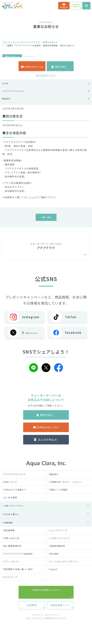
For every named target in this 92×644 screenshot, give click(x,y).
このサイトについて (60, 547)
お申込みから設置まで (15, 498)
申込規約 (54, 562)
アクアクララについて (15, 483)
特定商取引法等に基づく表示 (18, 578)
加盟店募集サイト (60, 298)
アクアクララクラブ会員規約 (18, 562)
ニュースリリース (58, 539)
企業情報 (32, 298)
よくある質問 (10, 506)
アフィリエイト (11, 570)
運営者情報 (9, 539)
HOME (5, 194)
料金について (10, 490)
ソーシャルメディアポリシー (64, 570)
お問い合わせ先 (11, 547)
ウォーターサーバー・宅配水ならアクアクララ (46, 626)
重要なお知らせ (50, 42)
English (54, 578)
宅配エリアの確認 (59, 498)
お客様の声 (8, 232)
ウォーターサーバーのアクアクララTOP (21, 42)
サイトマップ (10, 585)
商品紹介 (54, 483)
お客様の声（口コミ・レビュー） (67, 490)
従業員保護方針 (58, 554)
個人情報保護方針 (13, 554)
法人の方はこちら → (46, 185)
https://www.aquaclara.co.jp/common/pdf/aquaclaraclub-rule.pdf (42, 92)
